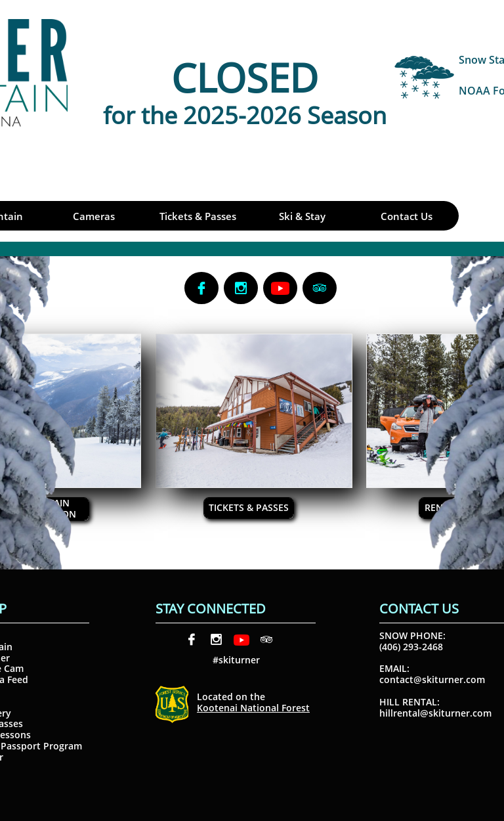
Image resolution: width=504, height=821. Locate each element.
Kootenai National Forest (253, 708)
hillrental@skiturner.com (435, 713)
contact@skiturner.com (432, 679)
